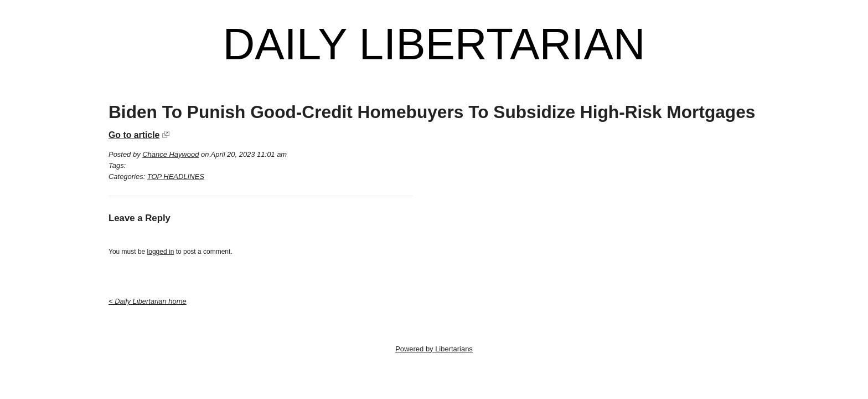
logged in (161, 252)
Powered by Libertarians (434, 349)
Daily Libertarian (434, 44)
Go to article (134, 135)
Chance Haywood (170, 154)
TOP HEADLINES (176, 177)
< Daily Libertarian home (148, 301)
